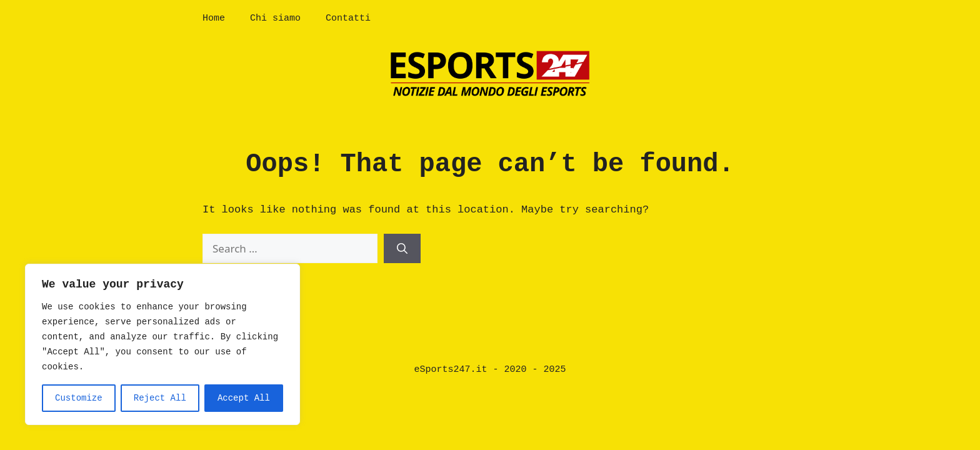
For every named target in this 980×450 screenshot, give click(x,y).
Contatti (348, 18)
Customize (79, 398)
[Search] (402, 249)
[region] (162, 344)
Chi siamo (275, 18)
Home (214, 18)
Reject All (160, 398)
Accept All (244, 398)
